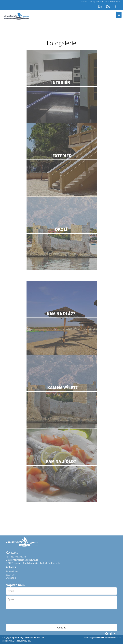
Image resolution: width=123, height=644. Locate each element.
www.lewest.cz (114, 638)
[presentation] (31, 618)
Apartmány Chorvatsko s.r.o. (26, 638)
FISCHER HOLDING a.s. (20, 641)
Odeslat (61, 628)
